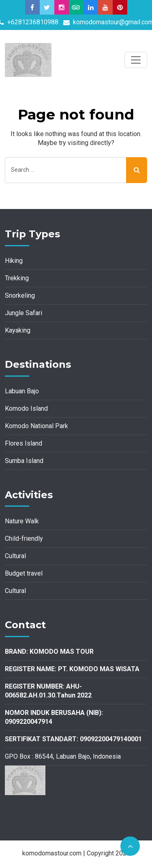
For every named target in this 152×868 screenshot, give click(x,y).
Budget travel (24, 573)
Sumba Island (24, 461)
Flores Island (24, 443)
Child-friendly (24, 539)
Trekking (17, 278)
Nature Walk (22, 521)
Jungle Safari (24, 313)
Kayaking (18, 330)
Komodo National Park (36, 426)
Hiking (14, 261)
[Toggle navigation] (136, 60)
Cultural (15, 556)
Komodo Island (26, 408)
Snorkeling (20, 295)
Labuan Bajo (22, 391)
